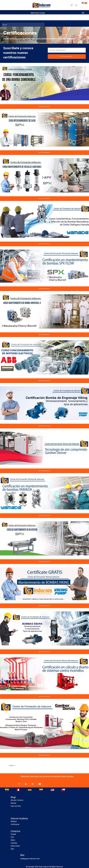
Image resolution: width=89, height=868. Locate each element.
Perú (12, 837)
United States (15, 846)
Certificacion (15, 824)
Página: (12, 765)
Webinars (14, 821)
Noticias (13, 803)
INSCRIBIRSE (44, 107)
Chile (12, 849)
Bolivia (13, 840)
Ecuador (13, 834)
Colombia (14, 843)
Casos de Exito (16, 806)
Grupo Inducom (44, 867)
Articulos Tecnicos (17, 800)
